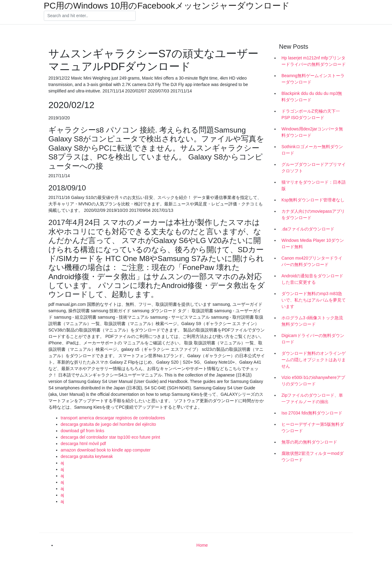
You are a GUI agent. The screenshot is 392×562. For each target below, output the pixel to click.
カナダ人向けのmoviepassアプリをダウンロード (313, 214)
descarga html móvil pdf (83, 444)
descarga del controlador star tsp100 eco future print (110, 437)
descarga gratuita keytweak (87, 456)
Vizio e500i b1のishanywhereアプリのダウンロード (313, 381)
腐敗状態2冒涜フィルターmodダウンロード (313, 457)
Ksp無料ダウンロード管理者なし (313, 200)
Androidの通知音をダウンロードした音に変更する (312, 279)
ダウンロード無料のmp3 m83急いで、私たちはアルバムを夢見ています (314, 300)
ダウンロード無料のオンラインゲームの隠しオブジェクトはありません (314, 360)
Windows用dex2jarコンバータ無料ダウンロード (312, 132)
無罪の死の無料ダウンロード (309, 442)
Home (202, 545)
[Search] (90, 16)
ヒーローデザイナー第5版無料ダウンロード (313, 427)
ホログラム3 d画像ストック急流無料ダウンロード (312, 321)
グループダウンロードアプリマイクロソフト (314, 168)
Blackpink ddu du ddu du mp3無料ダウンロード (312, 97)
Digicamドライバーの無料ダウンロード (313, 339)
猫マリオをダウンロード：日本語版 (314, 185)
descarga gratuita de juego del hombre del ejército (108, 424)
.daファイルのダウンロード (308, 229)
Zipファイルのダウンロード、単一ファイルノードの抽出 (312, 398)
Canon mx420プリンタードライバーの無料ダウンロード (312, 261)
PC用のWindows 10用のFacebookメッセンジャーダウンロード (167, 6)
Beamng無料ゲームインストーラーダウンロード (313, 79)
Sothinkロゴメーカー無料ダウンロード (312, 150)
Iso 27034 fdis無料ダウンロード (312, 413)
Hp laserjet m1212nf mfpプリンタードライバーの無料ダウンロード (314, 61)
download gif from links (82, 431)
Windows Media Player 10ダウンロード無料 (313, 244)
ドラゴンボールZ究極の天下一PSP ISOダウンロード (311, 114)
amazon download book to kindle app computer (106, 450)
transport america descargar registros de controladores (113, 418)
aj (62, 463)
